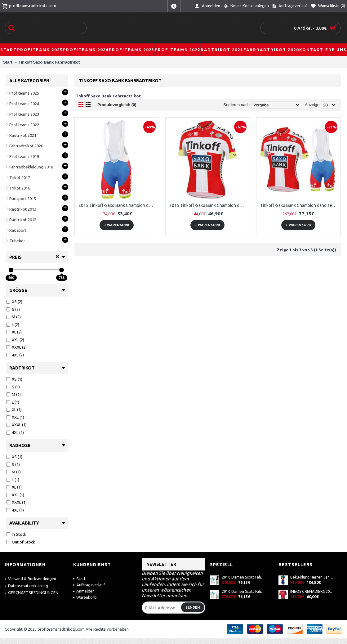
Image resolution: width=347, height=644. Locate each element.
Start (79, 579)
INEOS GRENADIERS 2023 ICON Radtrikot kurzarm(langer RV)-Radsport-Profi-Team (312, 591)
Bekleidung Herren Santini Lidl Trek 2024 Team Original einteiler (312, 577)
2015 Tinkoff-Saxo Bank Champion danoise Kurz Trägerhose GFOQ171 (118, 205)
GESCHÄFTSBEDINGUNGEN (31, 593)
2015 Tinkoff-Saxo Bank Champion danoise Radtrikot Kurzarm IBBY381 (209, 205)
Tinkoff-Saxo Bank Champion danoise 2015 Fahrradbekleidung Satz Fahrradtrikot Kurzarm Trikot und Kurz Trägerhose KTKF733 (300, 205)
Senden (193, 607)
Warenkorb (85, 597)
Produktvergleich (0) (117, 105)
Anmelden (84, 591)
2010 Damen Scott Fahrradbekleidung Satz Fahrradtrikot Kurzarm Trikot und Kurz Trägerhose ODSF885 (244, 591)
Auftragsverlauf (89, 585)
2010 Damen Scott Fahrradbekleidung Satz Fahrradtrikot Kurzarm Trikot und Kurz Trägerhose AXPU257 (244, 577)
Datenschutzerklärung (26, 586)
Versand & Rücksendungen (30, 579)
